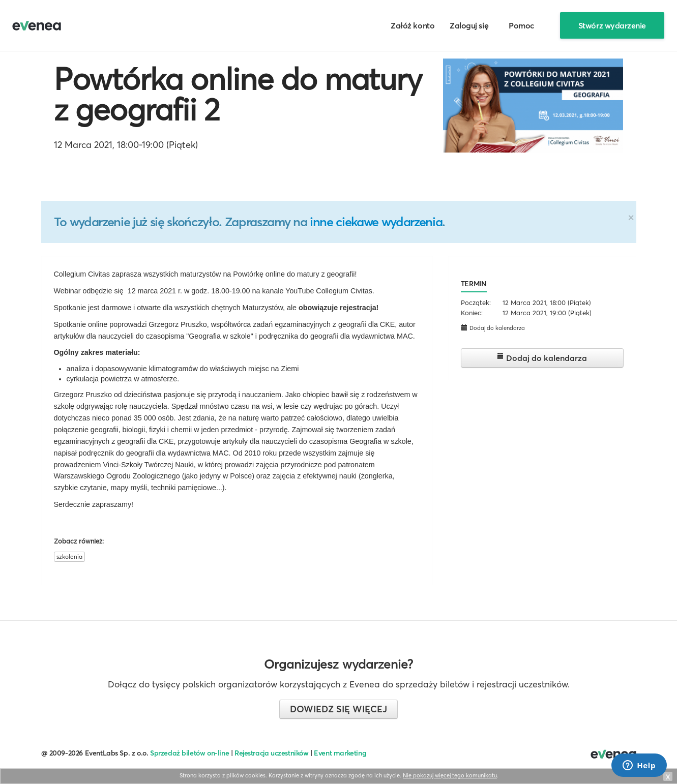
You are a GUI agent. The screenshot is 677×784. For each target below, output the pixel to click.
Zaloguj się (469, 25)
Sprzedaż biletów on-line (189, 753)
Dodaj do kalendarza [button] (493, 328)
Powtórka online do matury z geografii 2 (238, 94)
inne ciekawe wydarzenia (376, 222)
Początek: (476, 303)
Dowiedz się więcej (339, 709)
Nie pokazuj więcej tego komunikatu (450, 775)
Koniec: (472, 313)
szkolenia (69, 556)
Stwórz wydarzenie (612, 25)
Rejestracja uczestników (272, 753)
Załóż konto (413, 25)
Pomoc (522, 25)
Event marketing (340, 753)
